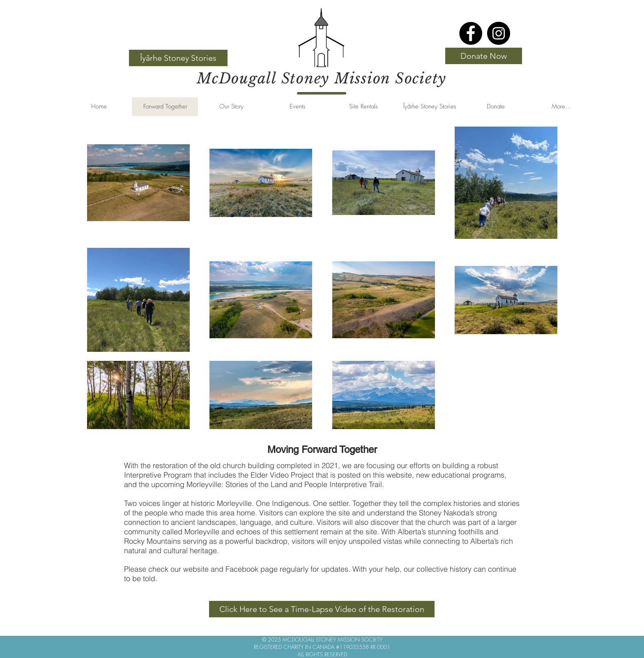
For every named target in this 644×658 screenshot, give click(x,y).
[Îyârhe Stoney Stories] (178, 58)
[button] (231, 107)
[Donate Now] (484, 56)
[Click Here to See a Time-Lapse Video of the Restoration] (322, 609)
